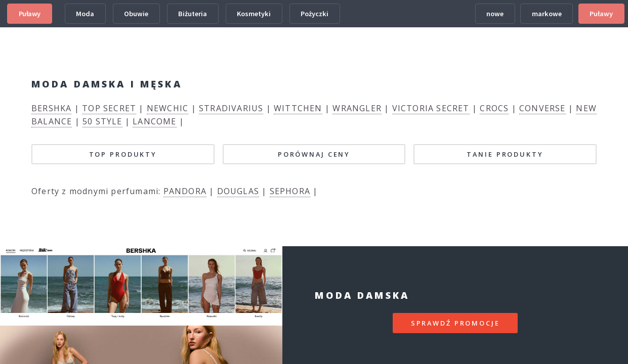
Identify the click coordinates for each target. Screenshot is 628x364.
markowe (547, 14)
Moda (85, 14)
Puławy (30, 14)
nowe (495, 14)
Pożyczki (315, 14)
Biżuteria (193, 14)
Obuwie (136, 14)
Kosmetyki (254, 14)
